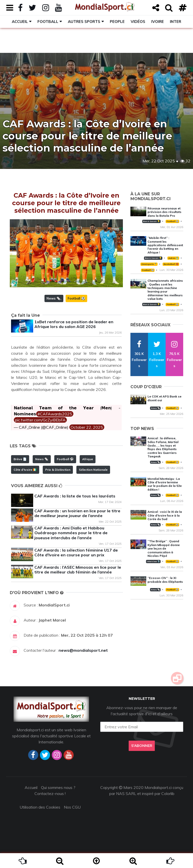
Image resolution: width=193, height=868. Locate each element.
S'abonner (142, 746)
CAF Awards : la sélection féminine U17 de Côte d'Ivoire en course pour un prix (76, 552)
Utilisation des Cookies (40, 807)
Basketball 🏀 (171, 264)
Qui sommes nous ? (58, 787)
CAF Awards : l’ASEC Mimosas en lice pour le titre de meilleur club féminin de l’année (78, 570)
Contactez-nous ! (50, 793)
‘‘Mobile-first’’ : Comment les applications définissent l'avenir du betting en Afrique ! (165, 245)
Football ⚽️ (76, 298)
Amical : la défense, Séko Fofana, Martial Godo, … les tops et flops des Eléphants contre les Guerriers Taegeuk (163, 447)
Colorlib (168, 793)
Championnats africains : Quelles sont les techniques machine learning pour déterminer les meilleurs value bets (165, 290)
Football (48, 22)
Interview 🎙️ (153, 561)
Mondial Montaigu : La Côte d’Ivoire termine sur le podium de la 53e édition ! (165, 484)
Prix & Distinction (58, 470)
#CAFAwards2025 (55, 414)
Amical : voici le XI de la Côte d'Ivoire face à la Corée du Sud (165, 515)
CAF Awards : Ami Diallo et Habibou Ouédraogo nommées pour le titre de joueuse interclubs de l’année (71, 533)
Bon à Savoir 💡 (151, 221)
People (117, 22)
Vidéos (138, 22)
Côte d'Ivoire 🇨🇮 (25, 470)
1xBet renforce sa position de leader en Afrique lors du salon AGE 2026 (74, 324)
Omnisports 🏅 (149, 264)
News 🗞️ (54, 298)
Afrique (88, 459)
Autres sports (84, 22)
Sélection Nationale (93, 470)
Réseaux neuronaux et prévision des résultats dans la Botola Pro (164, 212)
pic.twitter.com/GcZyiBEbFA (40, 420)
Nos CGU (72, 807)
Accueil (20, 22)
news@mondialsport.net (83, 650)
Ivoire (158, 22)
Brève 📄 (20, 459)
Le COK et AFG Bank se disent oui (164, 398)
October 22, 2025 (87, 427)
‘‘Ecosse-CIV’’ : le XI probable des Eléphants (165, 580)
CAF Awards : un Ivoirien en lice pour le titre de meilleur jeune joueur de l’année (77, 513)
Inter (176, 22)
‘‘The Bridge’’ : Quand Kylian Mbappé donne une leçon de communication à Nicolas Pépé (164, 548)
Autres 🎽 (173, 258)
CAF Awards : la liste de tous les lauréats (75, 496)
